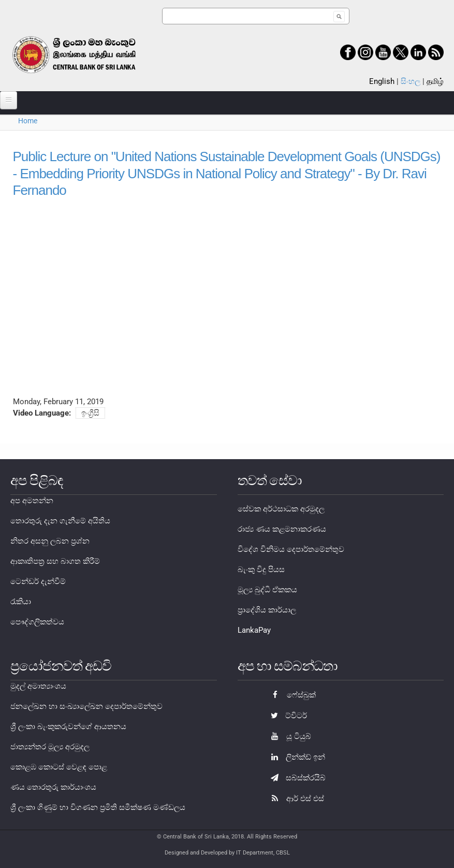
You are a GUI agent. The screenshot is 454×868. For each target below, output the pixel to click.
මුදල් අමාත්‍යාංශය (38, 686)
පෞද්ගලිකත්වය (37, 622)
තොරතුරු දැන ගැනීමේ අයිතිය (60, 521)
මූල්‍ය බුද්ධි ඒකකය (267, 590)
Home (28, 121)
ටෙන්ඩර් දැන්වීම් (38, 581)
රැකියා (21, 602)
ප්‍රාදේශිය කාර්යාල (267, 610)
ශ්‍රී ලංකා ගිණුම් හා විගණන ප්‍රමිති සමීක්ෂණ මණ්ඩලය (98, 807)
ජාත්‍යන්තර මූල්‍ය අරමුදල (50, 747)
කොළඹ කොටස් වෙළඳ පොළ (59, 767)
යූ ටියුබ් (288, 736)
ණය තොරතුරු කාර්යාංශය (53, 787)
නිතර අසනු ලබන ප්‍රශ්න (50, 541)
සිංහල (411, 81)
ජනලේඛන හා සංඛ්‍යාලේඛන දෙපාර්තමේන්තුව (86, 706)
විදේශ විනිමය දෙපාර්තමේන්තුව (291, 549)
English (382, 81)
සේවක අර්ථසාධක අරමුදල (281, 509)
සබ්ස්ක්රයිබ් (296, 778)
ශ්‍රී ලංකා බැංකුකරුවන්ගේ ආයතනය (68, 727)
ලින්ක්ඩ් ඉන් (295, 757)
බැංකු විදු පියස (261, 570)
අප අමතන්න (32, 501)
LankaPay (254, 630)
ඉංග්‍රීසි (90, 413)
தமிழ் (435, 81)
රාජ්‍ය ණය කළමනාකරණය (282, 529)
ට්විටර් (286, 716)
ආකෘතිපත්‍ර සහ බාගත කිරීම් (55, 561)
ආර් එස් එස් (295, 799)
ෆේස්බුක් (291, 695)
